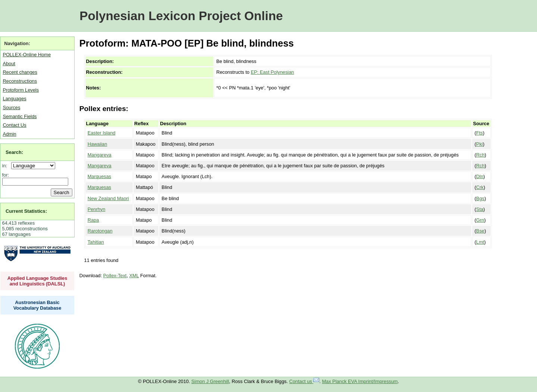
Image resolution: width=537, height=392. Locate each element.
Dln (480, 176)
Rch (481, 155)
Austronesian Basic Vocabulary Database (37, 305)
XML (134, 276)
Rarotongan (100, 231)
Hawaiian (98, 144)
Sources (11, 108)
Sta (480, 209)
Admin (9, 134)
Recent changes (20, 72)
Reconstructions (20, 81)
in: (6, 166)
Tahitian (96, 242)
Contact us (304, 381)
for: (6, 175)
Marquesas (99, 176)
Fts (480, 133)
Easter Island (102, 133)
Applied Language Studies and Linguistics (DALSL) (37, 281)
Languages (14, 99)
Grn (480, 220)
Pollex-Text (115, 276)
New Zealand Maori (108, 198)
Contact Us (14, 125)
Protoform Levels (21, 90)
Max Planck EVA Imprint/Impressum (360, 381)
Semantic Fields (20, 116)
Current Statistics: (26, 211)
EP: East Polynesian (272, 72)
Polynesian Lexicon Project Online (181, 16)
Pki (480, 144)
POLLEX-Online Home (27, 55)
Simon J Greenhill (210, 381)
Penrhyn (97, 209)
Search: (14, 152)
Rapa (93, 220)
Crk (480, 187)
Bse (480, 231)
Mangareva (100, 155)
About (9, 64)
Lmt (480, 242)
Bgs (480, 198)
